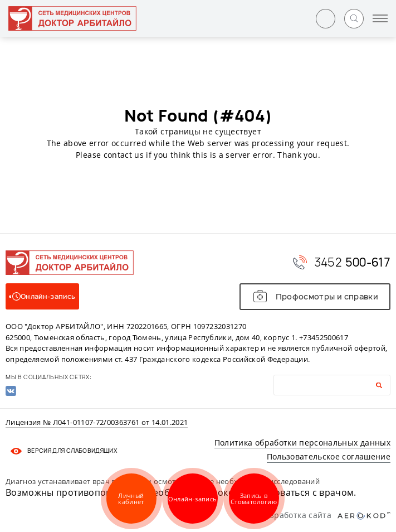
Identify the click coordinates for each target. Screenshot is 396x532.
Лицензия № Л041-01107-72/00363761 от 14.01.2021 (97, 423)
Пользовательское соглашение (329, 456)
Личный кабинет (131, 499)
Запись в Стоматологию (254, 499)
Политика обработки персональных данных (302, 442)
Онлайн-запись (193, 499)
